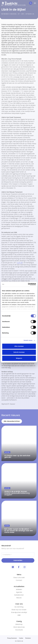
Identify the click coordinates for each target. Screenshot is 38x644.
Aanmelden (18, 560)
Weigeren (19, 358)
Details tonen (28, 340)
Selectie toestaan (19, 352)
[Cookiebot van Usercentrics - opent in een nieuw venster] (28, 284)
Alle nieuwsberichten (12, 421)
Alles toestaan (19, 346)
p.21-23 (20, 263)
